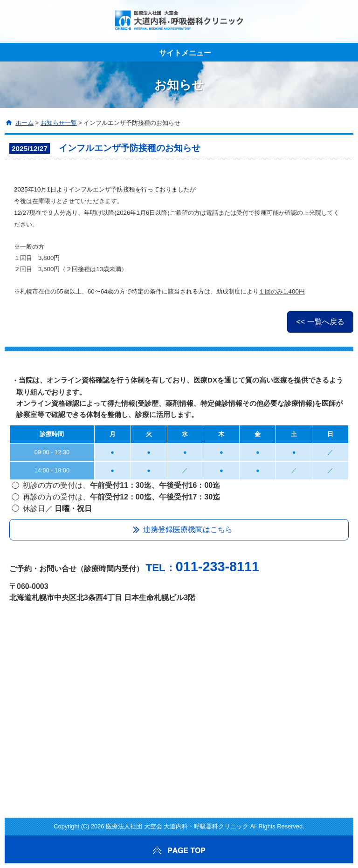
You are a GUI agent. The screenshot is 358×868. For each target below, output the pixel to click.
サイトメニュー (185, 53)
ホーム (24, 123)
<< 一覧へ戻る (320, 322)
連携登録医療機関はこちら (188, 530)
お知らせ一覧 (59, 123)
